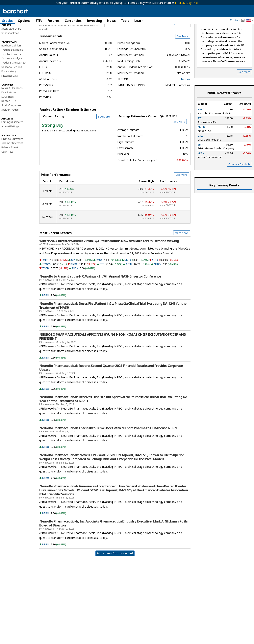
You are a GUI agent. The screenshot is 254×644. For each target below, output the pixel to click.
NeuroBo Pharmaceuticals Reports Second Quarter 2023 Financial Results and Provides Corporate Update (111, 387)
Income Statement (12, 162)
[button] (250, 21)
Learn (139, 21)
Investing (94, 21)
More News (182, 252)
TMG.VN (47, 283)
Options (24, 21)
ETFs (39, 21)
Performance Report (13, 36)
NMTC (128, 279)
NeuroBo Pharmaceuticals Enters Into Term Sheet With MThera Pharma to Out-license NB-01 (108, 447)
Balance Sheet (10, 167)
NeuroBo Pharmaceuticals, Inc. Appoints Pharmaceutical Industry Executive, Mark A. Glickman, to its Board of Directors (113, 543)
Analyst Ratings (10, 146)
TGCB (46, 288)
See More (183, 55)
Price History (9, 91)
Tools (125, 21)
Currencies (73, 21)
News (111, 21)
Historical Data (10, 95)
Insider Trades (10, 129)
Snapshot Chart (10, 52)
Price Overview (11, 31)
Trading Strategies (12, 69)
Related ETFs (9, 120)
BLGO (74, 283)
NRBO (157, 283)
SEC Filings (8, 116)
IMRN (45, 279)
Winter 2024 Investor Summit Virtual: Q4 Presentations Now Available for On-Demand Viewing (109, 260)
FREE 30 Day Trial (186, 3)
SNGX (155, 279)
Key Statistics (9, 112)
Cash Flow (7, 171)
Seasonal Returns (12, 86)
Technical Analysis (12, 78)
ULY (73, 279)
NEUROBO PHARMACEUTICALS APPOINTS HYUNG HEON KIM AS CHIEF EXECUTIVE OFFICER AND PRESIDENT (113, 356)
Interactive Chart (11, 48)
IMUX (99, 279)
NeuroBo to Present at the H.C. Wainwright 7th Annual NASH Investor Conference (100, 296)
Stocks (7, 21)
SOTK (75, 288)
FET (102, 283)
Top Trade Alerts (11, 73)
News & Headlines (12, 107)
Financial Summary (12, 158)
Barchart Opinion (11, 65)
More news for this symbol (115, 573)
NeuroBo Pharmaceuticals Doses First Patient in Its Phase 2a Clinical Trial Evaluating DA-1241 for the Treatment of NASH (113, 325)
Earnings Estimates (12, 141)
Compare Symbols (239, 183)
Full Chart (181, 42)
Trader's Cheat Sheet (14, 82)
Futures (53, 21)
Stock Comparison (12, 124)
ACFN (129, 283)
